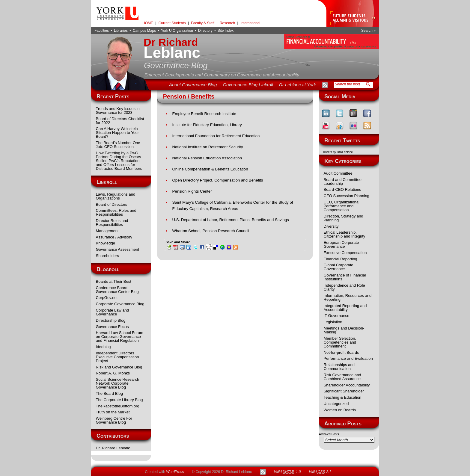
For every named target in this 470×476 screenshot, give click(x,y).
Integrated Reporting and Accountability (345, 308)
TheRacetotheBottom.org (118, 406)
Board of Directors (112, 204)
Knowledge (106, 243)
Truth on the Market (113, 412)
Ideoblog (103, 347)
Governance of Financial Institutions (345, 277)
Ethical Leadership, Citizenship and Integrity (345, 234)
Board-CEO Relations (342, 189)
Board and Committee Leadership (343, 182)
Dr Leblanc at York (297, 85)
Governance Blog (176, 65)
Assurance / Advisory (114, 237)
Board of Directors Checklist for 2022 (120, 121)
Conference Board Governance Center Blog (117, 290)
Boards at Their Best (114, 281)
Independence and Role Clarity (344, 287)
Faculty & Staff (203, 23)
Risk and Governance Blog (119, 367)
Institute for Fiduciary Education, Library (207, 125)
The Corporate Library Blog (119, 400)
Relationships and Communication (339, 367)
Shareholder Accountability (347, 385)
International (250, 23)
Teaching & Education (343, 397)
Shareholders (107, 256)
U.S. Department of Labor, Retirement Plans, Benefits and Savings (231, 220)
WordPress (175, 472)
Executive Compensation (345, 253)
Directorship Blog (111, 320)
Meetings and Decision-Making (344, 330)
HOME (148, 23)
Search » (368, 31)
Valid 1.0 (287, 472)
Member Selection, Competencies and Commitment (340, 342)
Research (227, 23)
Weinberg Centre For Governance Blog (114, 420)
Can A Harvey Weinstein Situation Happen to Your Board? (117, 133)
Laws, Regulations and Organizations (116, 196)
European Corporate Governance (341, 244)
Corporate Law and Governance (113, 312)
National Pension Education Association (207, 158)
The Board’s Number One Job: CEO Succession (118, 145)
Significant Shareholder (344, 391)
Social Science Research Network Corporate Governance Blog (118, 383)
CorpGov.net (107, 298)
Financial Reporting (341, 259)
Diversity (331, 226)
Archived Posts (329, 434)
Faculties (102, 31)
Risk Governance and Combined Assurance (342, 377)
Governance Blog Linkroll (248, 85)
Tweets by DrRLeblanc (338, 152)
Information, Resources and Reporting (348, 297)
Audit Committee (338, 173)
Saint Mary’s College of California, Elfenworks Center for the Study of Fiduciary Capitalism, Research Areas (233, 205)
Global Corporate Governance (339, 267)
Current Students (172, 23)
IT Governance (337, 316)
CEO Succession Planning (347, 196)
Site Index (226, 31)
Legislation (333, 322)
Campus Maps (144, 31)
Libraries (121, 31)
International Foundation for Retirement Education (216, 136)
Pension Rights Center (192, 191)
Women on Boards (340, 410)
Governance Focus (112, 327)
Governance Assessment (118, 249)
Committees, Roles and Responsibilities (116, 212)
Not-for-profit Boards (341, 352)
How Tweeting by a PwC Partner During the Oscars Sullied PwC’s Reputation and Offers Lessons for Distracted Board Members (119, 161)
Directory (205, 31)
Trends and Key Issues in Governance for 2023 (118, 111)
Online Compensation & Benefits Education (210, 169)
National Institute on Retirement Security (208, 147)
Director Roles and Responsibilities (112, 223)
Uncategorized (336, 404)
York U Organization (177, 31)
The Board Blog (109, 393)
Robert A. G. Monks (113, 373)
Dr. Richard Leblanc (113, 448)
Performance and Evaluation (348, 358)
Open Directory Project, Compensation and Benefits (218, 180)
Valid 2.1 (320, 472)
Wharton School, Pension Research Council (211, 231)
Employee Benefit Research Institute (204, 114)
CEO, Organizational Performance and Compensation (342, 206)
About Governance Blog (193, 85)
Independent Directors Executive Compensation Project (117, 357)
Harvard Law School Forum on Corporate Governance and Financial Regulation (120, 337)
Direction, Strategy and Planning (344, 218)
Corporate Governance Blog (120, 304)
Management (107, 231)
